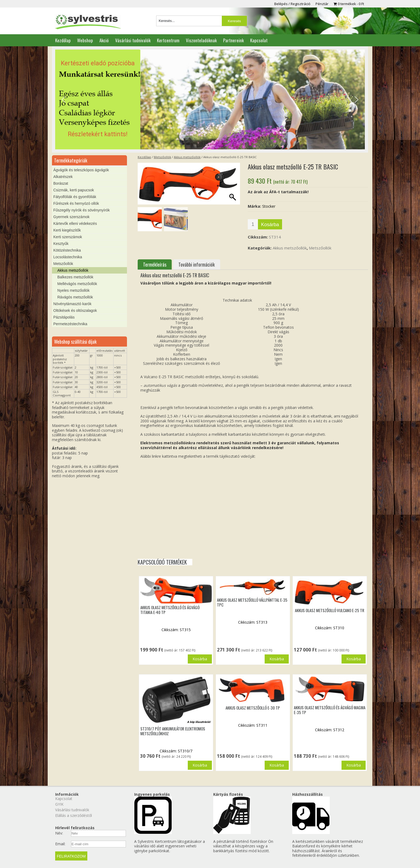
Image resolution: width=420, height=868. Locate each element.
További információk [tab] (197, 264)
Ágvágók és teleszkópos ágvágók (81, 170)
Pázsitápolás (64, 317)
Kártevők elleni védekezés (75, 223)
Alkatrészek (63, 177)
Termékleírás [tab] (155, 264)
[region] (210, 100)
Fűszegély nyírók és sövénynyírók (82, 210)
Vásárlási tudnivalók (133, 40)
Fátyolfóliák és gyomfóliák (75, 197)
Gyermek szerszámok (71, 217)
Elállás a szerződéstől (74, 815)
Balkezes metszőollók (75, 277)
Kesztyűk (61, 244)
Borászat (61, 183)
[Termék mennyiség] (253, 224)
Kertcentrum (168, 40)
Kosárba (270, 225)
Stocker (269, 206)
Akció (104, 40)
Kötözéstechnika (67, 250)
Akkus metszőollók (187, 157)
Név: (59, 833)
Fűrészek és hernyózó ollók (76, 203)
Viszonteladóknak (201, 40)
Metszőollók (162, 157)
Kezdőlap (63, 40)
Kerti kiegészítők (67, 230)
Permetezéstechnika (70, 324)
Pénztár (322, 4)
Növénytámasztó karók (72, 304)
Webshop (85, 40)
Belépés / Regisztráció (292, 4)
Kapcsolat (259, 40)
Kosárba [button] (200, 659)
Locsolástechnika (68, 257)
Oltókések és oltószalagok (75, 310)
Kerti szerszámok (68, 237)
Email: (60, 844)
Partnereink (233, 40)
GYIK (59, 804)
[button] (210, 100)
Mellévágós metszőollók (77, 284)
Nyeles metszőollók (74, 290)
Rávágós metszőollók (75, 297)
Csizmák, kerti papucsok (74, 190)
